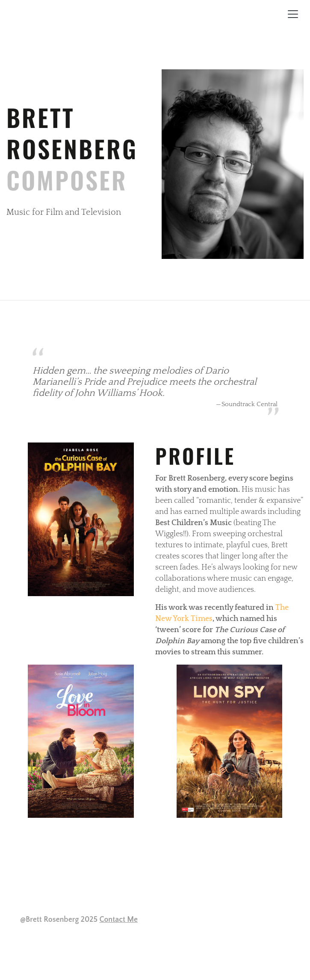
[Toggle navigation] (293, 14)
